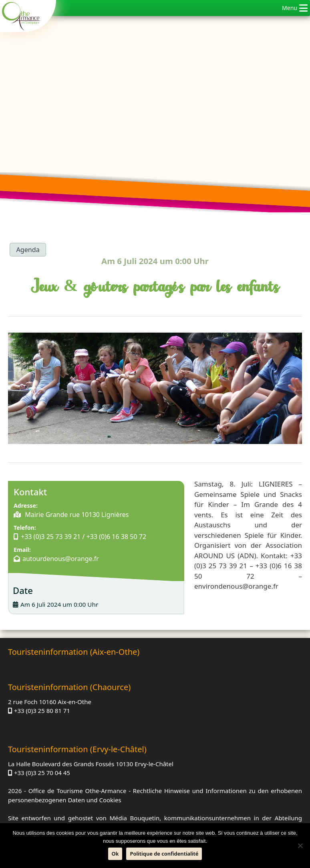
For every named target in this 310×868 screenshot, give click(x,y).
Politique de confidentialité (164, 854)
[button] (290, 8)
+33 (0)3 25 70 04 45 (42, 748)
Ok (115, 854)
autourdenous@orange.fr (61, 570)
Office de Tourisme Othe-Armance (77, 766)
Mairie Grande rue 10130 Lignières (76, 516)
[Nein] (300, 846)
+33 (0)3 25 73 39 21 (51, 539)
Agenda (29, 249)
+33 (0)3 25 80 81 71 (197, 685)
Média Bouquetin (134, 793)
